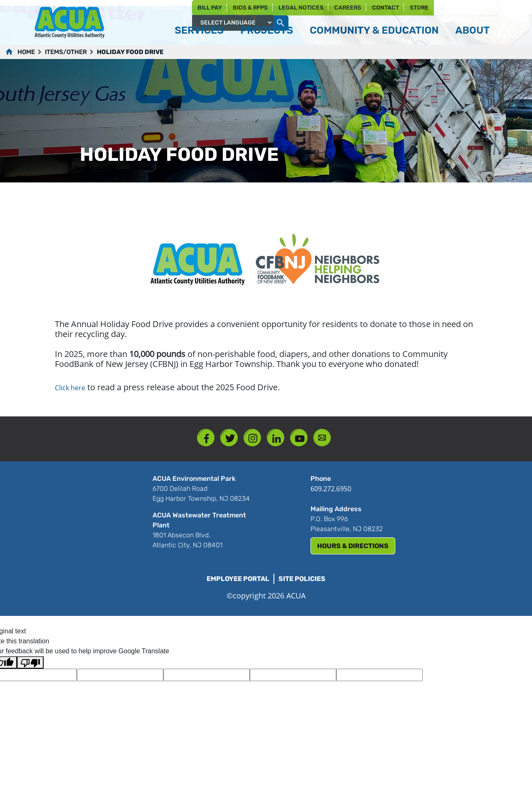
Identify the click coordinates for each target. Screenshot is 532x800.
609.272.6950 (331, 489)
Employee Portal (238, 579)
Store (419, 8)
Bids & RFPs (250, 8)
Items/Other (66, 52)
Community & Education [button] (374, 30)
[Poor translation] (30, 663)
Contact (385, 8)
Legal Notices (301, 8)
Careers (348, 8)
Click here (70, 388)
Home (26, 52)
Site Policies (302, 579)
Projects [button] (267, 30)
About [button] (472, 30)
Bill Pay (210, 8)
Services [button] (199, 30)
